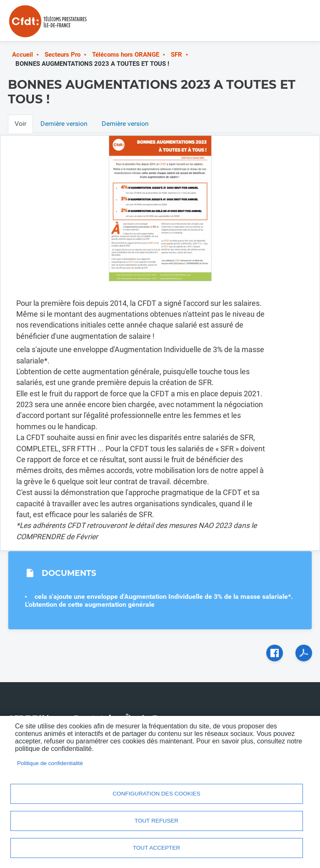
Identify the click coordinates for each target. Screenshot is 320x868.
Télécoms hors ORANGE (126, 55)
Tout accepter (157, 848)
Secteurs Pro (62, 55)
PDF (304, 653)
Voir (20, 124)
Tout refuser (156, 821)
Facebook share (275, 653)
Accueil (22, 55)
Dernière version (64, 124)
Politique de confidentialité (50, 763)
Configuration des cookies (156, 794)
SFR (176, 55)
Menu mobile (295, 24)
